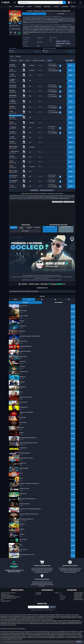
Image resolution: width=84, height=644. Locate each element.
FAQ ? (2, 600)
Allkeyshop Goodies (79, 600)
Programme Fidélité (78, 593)
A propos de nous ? (5, 594)
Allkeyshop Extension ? (6, 601)
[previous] (10, 23)
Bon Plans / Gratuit (78, 596)
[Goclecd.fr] (5, 2)
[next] (20, 23)
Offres (12, 56)
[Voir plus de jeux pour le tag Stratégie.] (58, 42)
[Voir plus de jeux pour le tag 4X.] (68, 42)
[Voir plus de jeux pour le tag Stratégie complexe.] (60, 44)
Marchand (14, 60)
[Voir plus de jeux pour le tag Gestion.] (58, 46)
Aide (79, 642)
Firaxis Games (40, 42)
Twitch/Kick (38, 593)
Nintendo (62, 599)
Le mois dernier (37, 227)
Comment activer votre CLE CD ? (8, 598)
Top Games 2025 (78, 598)
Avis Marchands (78, 597)
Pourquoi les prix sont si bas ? (7, 596)
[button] (80, 2)
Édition (28, 60)
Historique (18, 56)
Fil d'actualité (61, 14)
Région (21, 60)
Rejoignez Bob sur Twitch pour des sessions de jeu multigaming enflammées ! (42, 280)
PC (61, 593)
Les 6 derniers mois (29, 228)
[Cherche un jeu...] (42, 2)
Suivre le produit (25, 231)
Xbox (61, 595)
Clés (49, 60)
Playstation (63, 597)
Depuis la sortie (14, 227)
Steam (38, 46)
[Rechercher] (64, 2)
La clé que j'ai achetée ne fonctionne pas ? (10, 597)
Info (34, 14)
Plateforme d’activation (39, 60)
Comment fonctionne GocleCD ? (8, 593)
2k (37, 44)
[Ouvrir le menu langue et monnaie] (72, 2)
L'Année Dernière (21, 228)
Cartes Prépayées (78, 594)
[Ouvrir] (15, 2)
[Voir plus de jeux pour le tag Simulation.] (64, 42)
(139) (57, 284)
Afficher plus (34, 190)
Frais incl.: (69, 60)
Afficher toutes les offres (47, 190)
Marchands (38, 594)
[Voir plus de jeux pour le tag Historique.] (68, 44)
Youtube (57, 593)
